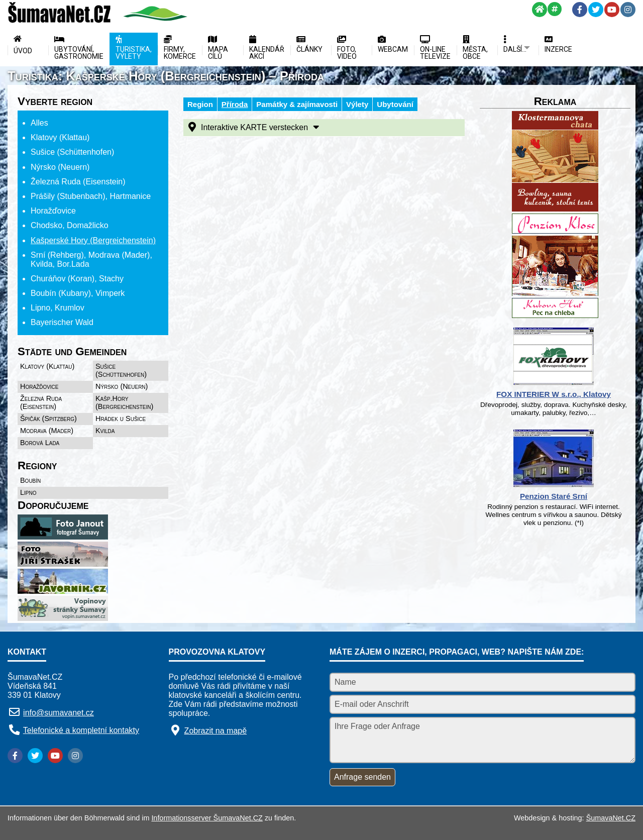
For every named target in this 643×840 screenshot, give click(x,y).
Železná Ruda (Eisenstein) (41, 402)
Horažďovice (39, 386)
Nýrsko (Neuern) (122, 386)
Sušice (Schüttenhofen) (121, 370)
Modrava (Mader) (47, 431)
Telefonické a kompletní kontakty (81, 730)
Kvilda (105, 431)
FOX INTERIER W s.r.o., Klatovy (554, 394)
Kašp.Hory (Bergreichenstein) (124, 402)
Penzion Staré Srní (554, 496)
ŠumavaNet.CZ (611, 818)
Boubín (30, 480)
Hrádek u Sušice (121, 418)
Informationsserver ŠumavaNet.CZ (207, 818)
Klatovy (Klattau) (47, 366)
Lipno (28, 492)
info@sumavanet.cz (59, 713)
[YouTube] (612, 10)
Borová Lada (40, 443)
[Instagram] (628, 10)
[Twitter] (596, 10)
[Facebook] (580, 10)
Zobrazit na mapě (216, 731)
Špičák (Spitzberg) (48, 418)
